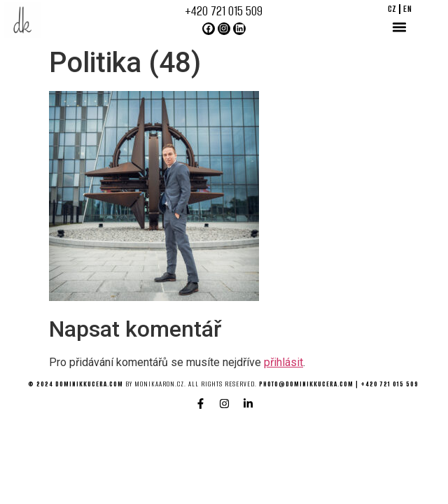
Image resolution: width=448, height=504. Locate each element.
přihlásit (283, 362)
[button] (400, 27)
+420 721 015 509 (224, 11)
